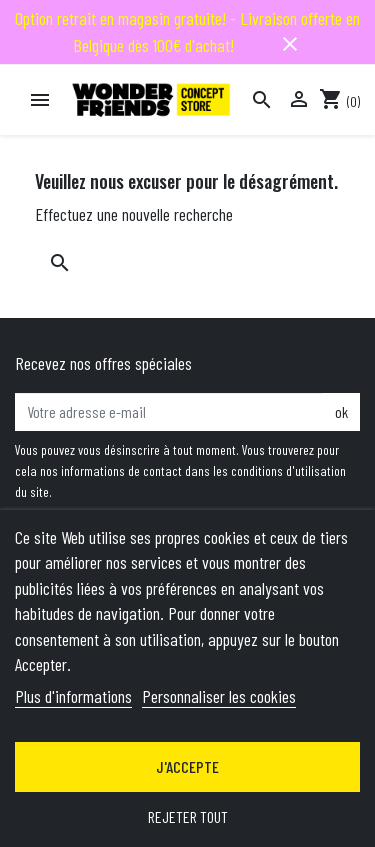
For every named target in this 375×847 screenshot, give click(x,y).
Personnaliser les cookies (219, 696)
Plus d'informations (73, 696)
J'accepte (187, 766)
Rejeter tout (188, 816)
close (290, 44)
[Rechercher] (262, 100)
